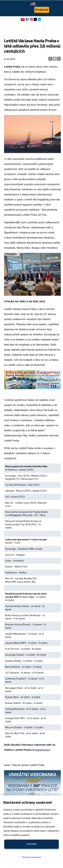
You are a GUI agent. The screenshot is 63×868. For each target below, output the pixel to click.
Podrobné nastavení (32, 857)
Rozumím (32, 844)
